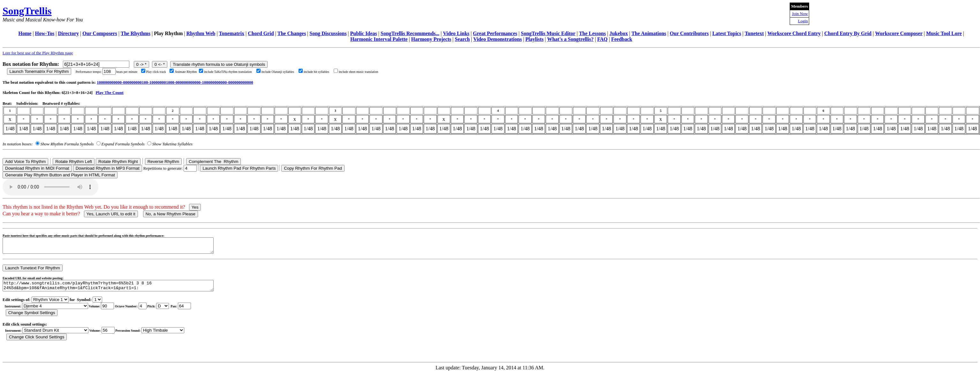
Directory (68, 33)
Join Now (800, 14)
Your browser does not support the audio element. (50, 187)
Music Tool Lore (944, 33)
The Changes (292, 33)
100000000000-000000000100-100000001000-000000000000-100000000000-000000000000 (175, 82)
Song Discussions (328, 33)
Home (25, 33)
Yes (195, 207)
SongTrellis (27, 11)
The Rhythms (136, 33)
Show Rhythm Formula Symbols (67, 144)
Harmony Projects (431, 39)
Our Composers (100, 33)
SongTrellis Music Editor (548, 33)
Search (462, 39)
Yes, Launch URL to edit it (111, 214)
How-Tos (45, 33)
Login (803, 21)
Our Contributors (689, 33)
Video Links (456, 33)
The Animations (649, 33)
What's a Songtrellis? (570, 39)
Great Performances (495, 33)
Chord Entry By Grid (848, 33)
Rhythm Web (201, 33)
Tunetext (754, 33)
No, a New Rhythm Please (171, 214)
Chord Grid (261, 33)
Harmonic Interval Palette (379, 39)
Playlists (534, 39)
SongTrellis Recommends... (410, 33)
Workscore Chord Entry (794, 33)
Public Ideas (364, 33)
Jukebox (619, 33)
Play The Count (110, 93)
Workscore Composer (899, 33)
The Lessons (592, 33)
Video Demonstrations (498, 39)
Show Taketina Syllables (172, 144)
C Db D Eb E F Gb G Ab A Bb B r (163, 311)
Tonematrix (232, 33)
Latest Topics (727, 33)
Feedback (622, 39)
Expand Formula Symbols (123, 144)
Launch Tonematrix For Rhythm (39, 71)
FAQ (602, 39)
